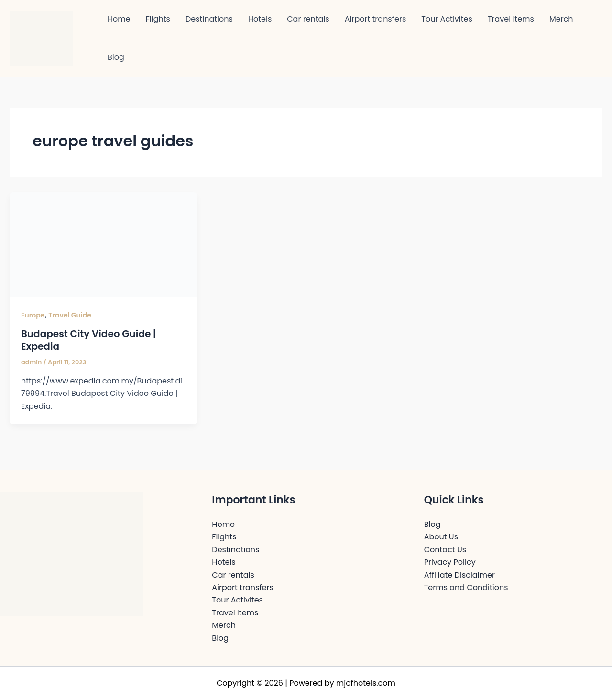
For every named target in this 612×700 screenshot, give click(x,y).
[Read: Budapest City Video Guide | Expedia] (103, 244)
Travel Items (511, 19)
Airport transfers (376, 19)
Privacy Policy (450, 562)
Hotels (260, 19)
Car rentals (308, 19)
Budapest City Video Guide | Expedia (88, 340)
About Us (441, 537)
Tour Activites (447, 19)
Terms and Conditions (466, 587)
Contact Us (445, 550)
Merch (561, 19)
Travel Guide (70, 315)
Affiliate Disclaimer (459, 575)
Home (119, 19)
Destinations (209, 19)
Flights (158, 19)
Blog (116, 57)
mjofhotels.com (366, 683)
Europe (33, 315)
